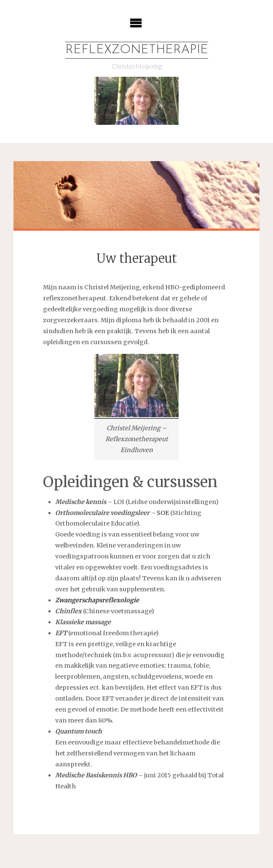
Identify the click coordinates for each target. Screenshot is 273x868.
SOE (163, 513)
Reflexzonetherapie (137, 50)
